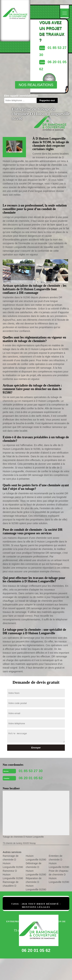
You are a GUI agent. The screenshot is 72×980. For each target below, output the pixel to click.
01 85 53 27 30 (31, 771)
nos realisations (36, 85)
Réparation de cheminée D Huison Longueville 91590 (36, 884)
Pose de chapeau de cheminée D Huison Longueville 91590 (59, 876)
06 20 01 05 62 (31, 778)
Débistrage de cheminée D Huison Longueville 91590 (36, 869)
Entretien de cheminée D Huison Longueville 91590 (59, 861)
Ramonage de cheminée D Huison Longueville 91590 (13, 861)
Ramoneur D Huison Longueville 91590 (13, 875)
